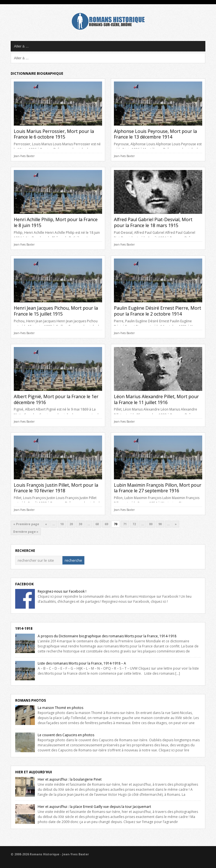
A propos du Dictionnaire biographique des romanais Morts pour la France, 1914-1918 (107, 636)
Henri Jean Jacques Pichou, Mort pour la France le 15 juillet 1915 (56, 311)
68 (97, 524)
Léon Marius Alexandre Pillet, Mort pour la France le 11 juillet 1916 (156, 399)
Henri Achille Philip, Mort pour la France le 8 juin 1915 (56, 222)
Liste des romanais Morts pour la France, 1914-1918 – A (82, 663)
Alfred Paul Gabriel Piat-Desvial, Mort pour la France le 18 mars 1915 (153, 222)
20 (71, 524)
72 (134, 524)
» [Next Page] (176, 524)
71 (125, 524)
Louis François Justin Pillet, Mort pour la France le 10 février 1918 (56, 488)
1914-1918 (24, 628)
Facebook (24, 584)
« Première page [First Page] (26, 524)
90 (160, 524)
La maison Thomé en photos (60, 708)
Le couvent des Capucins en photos (66, 735)
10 (62, 524)
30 (80, 524)
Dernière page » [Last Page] (26, 532)
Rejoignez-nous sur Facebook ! (62, 591)
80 (151, 524)
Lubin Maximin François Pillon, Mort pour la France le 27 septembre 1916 (158, 488)
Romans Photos (31, 700)
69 (106, 524)
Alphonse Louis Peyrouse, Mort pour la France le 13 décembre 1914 (155, 134)
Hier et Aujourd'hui (34, 772)
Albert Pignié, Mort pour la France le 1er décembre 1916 (56, 399)
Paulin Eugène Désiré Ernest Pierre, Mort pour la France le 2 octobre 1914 (157, 311)
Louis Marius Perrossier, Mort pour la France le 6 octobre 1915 (54, 134)
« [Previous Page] (46, 524)
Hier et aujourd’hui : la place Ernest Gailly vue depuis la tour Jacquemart (94, 807)
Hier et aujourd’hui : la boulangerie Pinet (70, 779)
